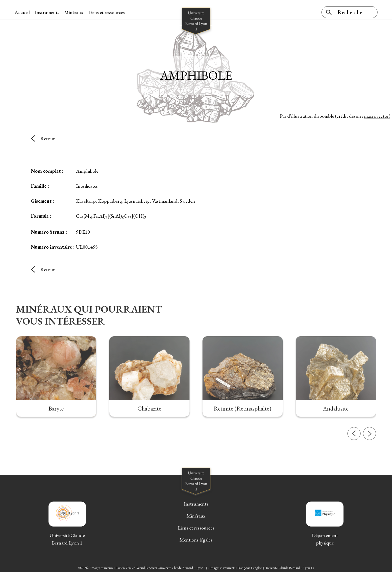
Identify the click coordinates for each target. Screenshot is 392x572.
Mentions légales (196, 539)
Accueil (24, 12)
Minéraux (75, 12)
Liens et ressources (108, 12)
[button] (354, 452)
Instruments (48, 12)
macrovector (376, 115)
